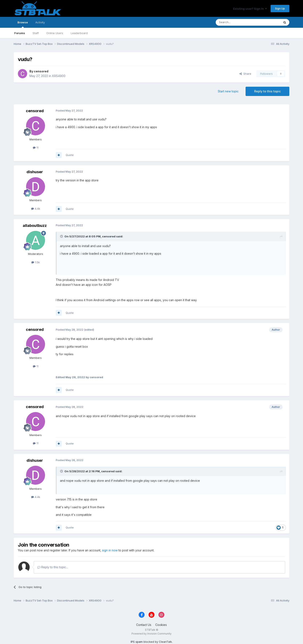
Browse (23, 24)
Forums (20, 33)
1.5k (36, 262)
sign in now (110, 550)
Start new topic (228, 91)
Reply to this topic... (53, 567)
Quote (70, 155)
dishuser (35, 172)
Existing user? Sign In (250, 9)
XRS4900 (59, 76)
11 (36, 148)
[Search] (237, 22)
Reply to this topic (267, 91)
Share (245, 74)
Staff (36, 33)
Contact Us (144, 625)
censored (41, 71)
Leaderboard (79, 33)
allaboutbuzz (35, 226)
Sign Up (280, 8)
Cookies (161, 625)
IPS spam (137, 642)
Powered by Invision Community (151, 634)
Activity (40, 22)
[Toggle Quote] (62, 236)
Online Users (55, 33)
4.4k (36, 209)
